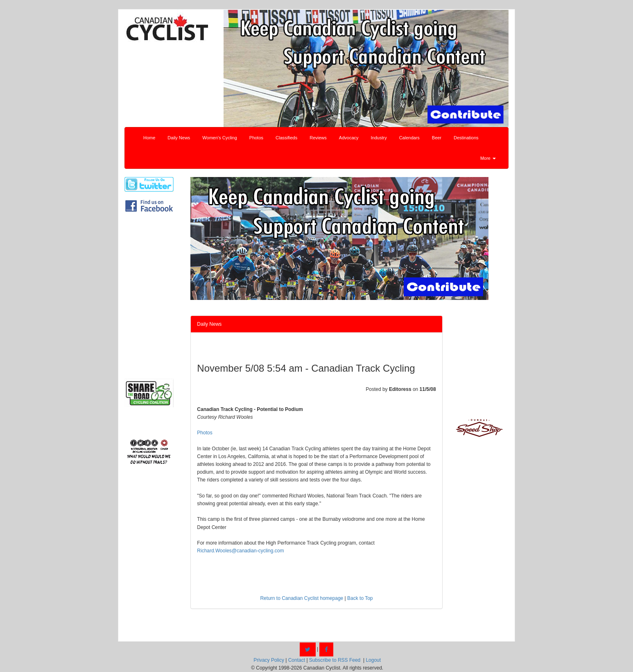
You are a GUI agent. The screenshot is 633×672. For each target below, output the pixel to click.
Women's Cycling (219, 138)
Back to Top (360, 598)
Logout (373, 660)
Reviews (318, 138)
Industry (379, 138)
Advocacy (349, 138)
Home (149, 138)
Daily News (179, 138)
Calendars (409, 138)
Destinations (466, 138)
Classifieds (286, 138)
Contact (297, 660)
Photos (256, 138)
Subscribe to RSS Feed (335, 660)
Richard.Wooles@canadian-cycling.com (240, 551)
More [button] (488, 158)
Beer (437, 138)
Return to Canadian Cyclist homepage (302, 598)
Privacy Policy (269, 660)
